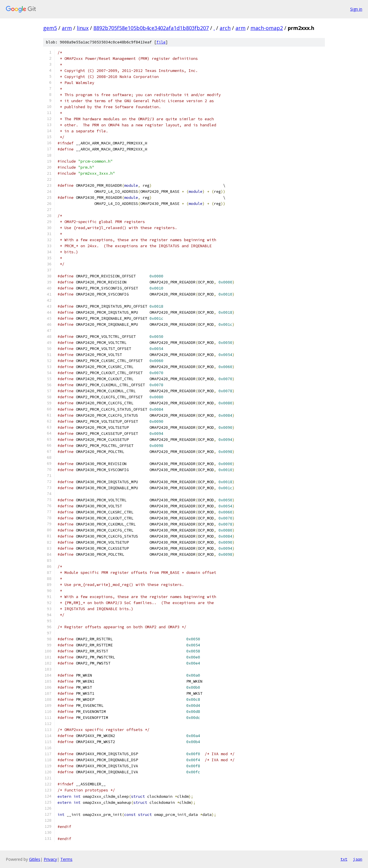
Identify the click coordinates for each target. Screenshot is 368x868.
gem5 (50, 28)
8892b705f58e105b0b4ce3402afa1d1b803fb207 (151, 28)
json (358, 859)
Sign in (356, 9)
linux (83, 28)
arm (67, 28)
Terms (66, 859)
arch (225, 28)
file (161, 42)
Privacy (50, 859)
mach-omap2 (267, 28)
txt (344, 859)
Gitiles (35, 859)
